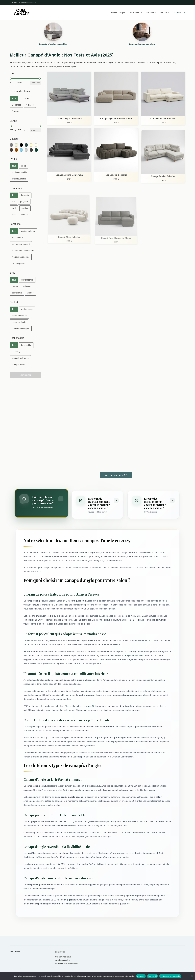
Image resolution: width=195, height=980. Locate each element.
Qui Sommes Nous (63, 957)
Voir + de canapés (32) (116, 475)
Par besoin (179, 13)
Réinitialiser (35, 83)
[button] (14, 98)
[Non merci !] (192, 976)
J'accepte (141, 976)
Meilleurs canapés (118, 13)
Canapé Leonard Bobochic (163, 118)
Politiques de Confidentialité (67, 964)
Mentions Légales (63, 960)
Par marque (136, 13)
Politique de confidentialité (170, 976)
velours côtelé (90, 706)
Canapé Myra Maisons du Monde (116, 118)
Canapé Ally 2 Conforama (69, 118)
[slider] (11, 79)
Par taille (151, 13)
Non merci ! (152, 976)
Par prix (165, 13)
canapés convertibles (134, 655)
